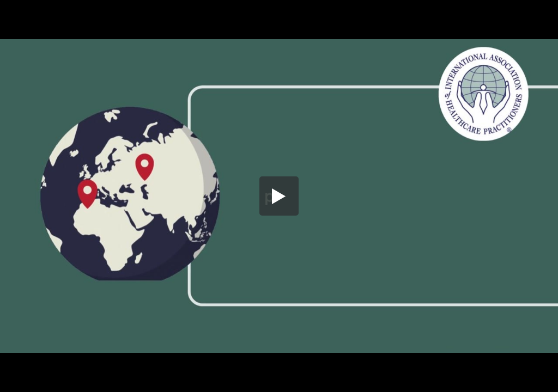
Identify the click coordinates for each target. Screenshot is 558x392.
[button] (279, 196)
